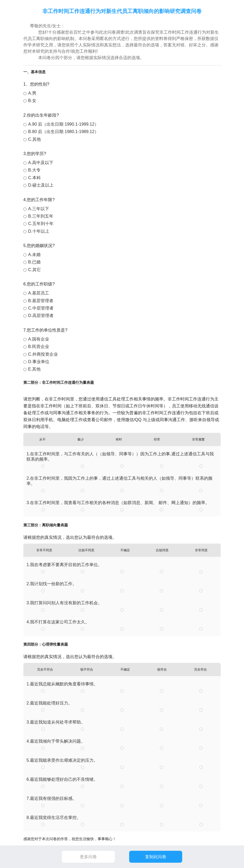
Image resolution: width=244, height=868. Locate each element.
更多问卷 (88, 857)
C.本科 (34, 178)
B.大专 (34, 170)
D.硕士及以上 (41, 185)
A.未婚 (34, 255)
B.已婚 (34, 262)
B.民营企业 (39, 347)
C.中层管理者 (41, 308)
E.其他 (34, 369)
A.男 (32, 93)
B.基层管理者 (41, 301)
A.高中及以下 (41, 163)
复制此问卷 (156, 857)
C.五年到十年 (41, 224)
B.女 (32, 101)
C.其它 (34, 270)
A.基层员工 (39, 293)
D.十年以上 (39, 231)
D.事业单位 (39, 362)
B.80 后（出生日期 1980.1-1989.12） (63, 132)
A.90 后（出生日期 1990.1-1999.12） (63, 124)
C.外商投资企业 (43, 354)
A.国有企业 (39, 339)
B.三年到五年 (41, 216)
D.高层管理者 (41, 316)
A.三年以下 (39, 209)
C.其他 (34, 139)
